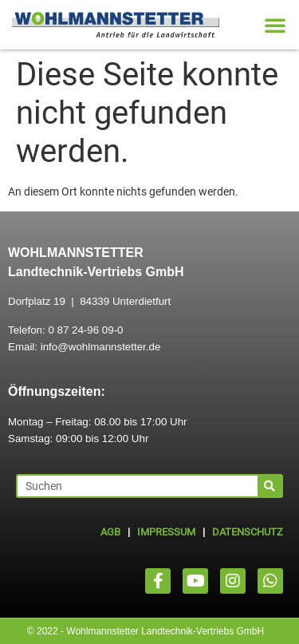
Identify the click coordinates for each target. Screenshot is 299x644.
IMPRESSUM (166, 532)
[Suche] (269, 486)
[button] (275, 25)
